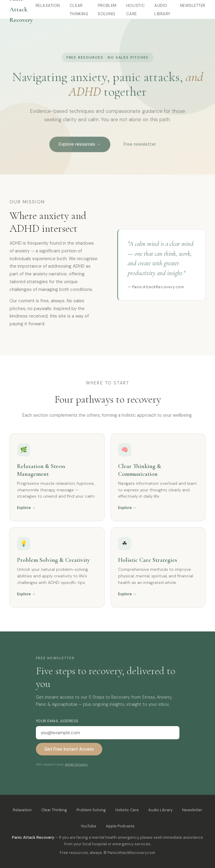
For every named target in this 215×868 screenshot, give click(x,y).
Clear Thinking (54, 810)
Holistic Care (127, 810)
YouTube (89, 826)
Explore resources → (80, 147)
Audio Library (160, 810)
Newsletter (193, 6)
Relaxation (48, 6)
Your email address (57, 721)
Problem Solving (91, 810)
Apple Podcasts (120, 826)
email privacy (76, 764)
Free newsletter (140, 147)
